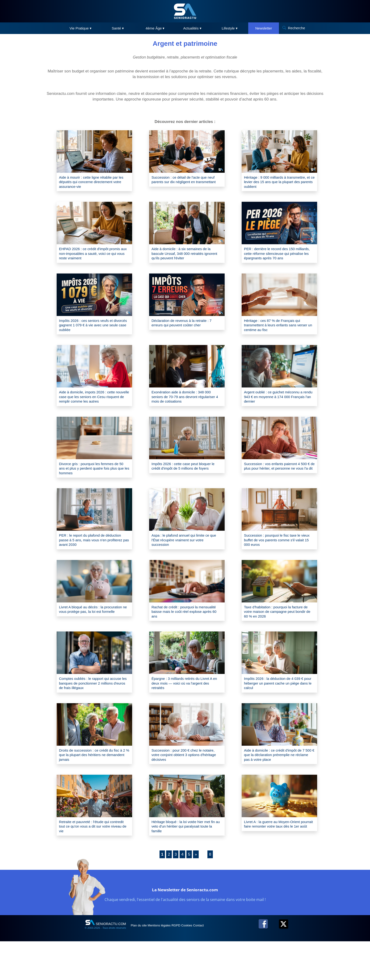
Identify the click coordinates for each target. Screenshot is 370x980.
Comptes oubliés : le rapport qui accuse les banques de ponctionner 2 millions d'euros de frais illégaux (94, 715)
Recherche (296, 28)
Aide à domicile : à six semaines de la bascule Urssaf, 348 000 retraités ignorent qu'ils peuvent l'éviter (185, 258)
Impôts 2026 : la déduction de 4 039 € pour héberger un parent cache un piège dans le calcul (278, 715)
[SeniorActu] (185, 11)
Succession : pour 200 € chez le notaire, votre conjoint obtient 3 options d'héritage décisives (182, 789)
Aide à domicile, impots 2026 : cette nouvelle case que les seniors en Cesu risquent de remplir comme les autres (93, 415)
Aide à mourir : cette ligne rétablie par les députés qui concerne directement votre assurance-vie (94, 183)
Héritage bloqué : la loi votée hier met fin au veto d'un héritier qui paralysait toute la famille (187, 864)
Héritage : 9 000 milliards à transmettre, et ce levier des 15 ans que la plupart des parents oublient (277, 183)
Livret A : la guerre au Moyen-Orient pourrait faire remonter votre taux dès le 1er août (279, 864)
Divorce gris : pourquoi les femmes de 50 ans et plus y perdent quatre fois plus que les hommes (92, 492)
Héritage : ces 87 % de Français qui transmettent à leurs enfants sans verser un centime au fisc (278, 338)
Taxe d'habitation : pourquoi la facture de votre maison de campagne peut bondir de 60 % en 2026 (279, 641)
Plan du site (142, 964)
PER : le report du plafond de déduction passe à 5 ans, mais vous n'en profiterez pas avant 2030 (93, 566)
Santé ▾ (118, 28)
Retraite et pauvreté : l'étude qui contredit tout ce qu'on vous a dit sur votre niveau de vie (93, 864)
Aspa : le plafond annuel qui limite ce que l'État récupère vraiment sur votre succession (187, 566)
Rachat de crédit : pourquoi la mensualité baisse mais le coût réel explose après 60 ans (185, 641)
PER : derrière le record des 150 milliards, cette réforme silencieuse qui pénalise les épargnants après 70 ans (279, 260)
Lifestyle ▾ (230, 28)
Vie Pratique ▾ (80, 28)
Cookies (208, 964)
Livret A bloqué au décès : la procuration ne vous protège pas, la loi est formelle (92, 641)
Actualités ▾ (192, 28)
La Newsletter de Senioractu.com (185, 927)
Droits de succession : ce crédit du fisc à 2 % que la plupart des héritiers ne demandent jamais (94, 789)
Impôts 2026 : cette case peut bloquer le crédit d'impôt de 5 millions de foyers (186, 492)
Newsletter (264, 28)
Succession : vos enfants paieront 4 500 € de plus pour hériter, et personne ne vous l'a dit (277, 492)
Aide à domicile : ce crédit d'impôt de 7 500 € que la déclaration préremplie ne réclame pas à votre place (279, 789)
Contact (225, 964)
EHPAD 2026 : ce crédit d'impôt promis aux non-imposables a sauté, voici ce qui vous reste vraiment (93, 258)
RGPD (192, 964)
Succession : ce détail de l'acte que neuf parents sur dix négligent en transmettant (185, 183)
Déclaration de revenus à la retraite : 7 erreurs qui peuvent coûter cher (186, 335)
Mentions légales (169, 964)
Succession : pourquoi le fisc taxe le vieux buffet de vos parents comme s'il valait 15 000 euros (278, 566)
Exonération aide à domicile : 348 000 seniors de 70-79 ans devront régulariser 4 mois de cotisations (183, 412)
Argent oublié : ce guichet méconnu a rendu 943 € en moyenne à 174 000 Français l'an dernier (279, 412)
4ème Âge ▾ (155, 28)
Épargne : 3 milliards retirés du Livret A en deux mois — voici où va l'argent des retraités (187, 715)
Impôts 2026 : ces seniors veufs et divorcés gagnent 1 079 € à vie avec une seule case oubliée (93, 338)
